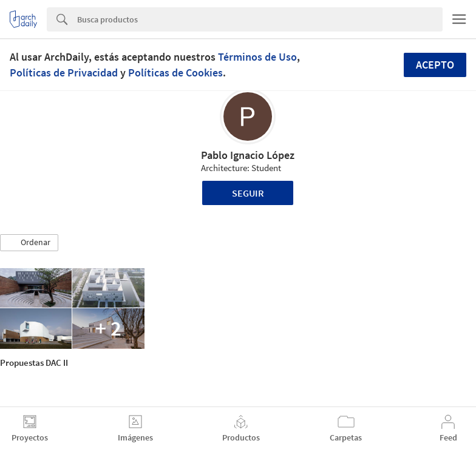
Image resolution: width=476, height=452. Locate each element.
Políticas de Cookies (175, 73)
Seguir (248, 193)
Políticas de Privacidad (64, 73)
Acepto (435, 65)
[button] (29, 243)
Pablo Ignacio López (248, 155)
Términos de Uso (257, 57)
